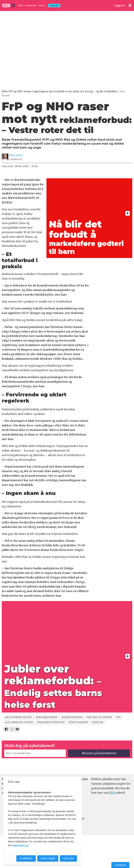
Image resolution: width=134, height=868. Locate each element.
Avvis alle (68, 858)
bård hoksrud (78, 722)
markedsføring (72, 717)
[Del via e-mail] (17, 729)
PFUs (112, 793)
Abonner (54, 5)
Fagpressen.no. (20, 845)
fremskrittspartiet (51, 722)
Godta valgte (48, 858)
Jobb (21, 5)
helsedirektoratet (19, 717)
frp (118, 717)
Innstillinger (120, 865)
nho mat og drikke (99, 717)
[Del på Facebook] (6, 729)
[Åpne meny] (130, 5)
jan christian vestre (19, 722)
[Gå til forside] (9, 6)
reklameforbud (47, 717)
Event (42, 5)
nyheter (98, 722)
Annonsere (31, 5)
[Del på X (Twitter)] (12, 729)
